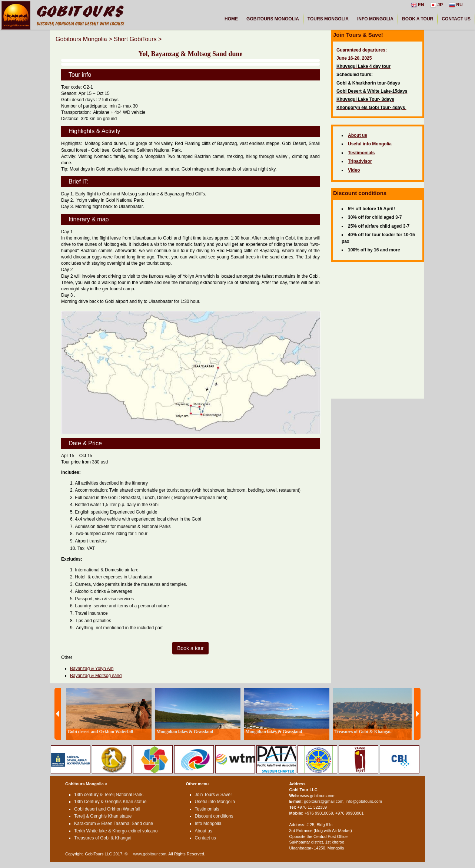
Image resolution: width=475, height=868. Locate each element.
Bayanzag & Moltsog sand (96, 676)
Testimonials (207, 809)
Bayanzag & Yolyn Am (92, 669)
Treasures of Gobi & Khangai (103, 838)
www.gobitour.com (150, 854)
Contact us (205, 838)
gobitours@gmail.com (324, 801)
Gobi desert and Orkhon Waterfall (107, 809)
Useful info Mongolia (215, 802)
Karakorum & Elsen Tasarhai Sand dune (114, 824)
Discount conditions (214, 816)
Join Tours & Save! (213, 795)
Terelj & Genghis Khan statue (103, 816)
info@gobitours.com (364, 801)
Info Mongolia (208, 824)
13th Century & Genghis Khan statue (110, 802)
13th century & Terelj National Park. (109, 795)
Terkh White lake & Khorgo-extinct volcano (116, 831)
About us (204, 831)
